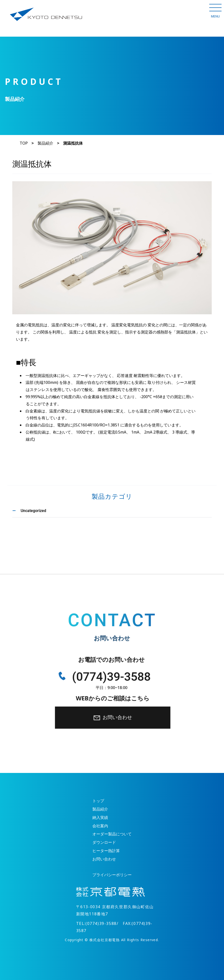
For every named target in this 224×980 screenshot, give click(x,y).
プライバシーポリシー (112, 875)
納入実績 (100, 818)
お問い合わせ (116, 717)
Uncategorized (33, 510)
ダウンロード (104, 842)
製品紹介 (45, 143)
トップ (98, 801)
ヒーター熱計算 (106, 851)
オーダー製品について (112, 834)
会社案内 (100, 826)
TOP (24, 143)
